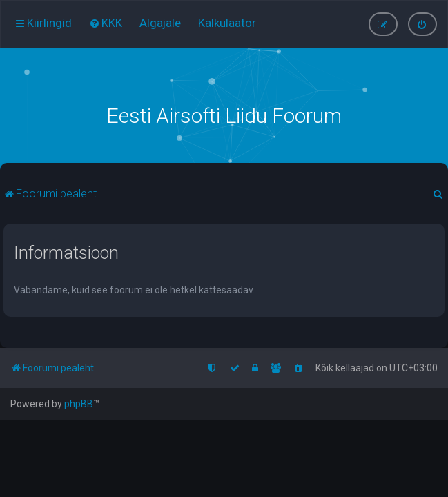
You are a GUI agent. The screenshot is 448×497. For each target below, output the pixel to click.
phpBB (79, 404)
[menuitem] (106, 23)
